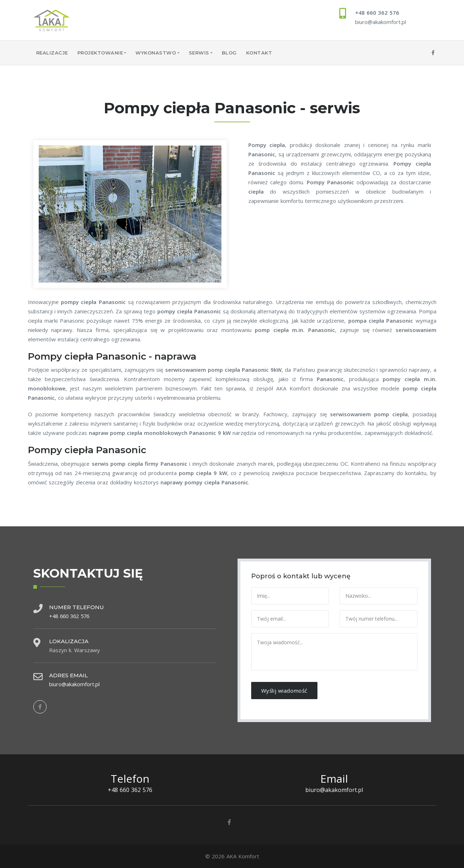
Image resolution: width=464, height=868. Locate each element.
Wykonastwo (156, 53)
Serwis (199, 53)
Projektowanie (100, 53)
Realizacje (52, 53)
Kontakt (259, 53)
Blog (229, 53)
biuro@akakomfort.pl (381, 22)
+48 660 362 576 (377, 13)
